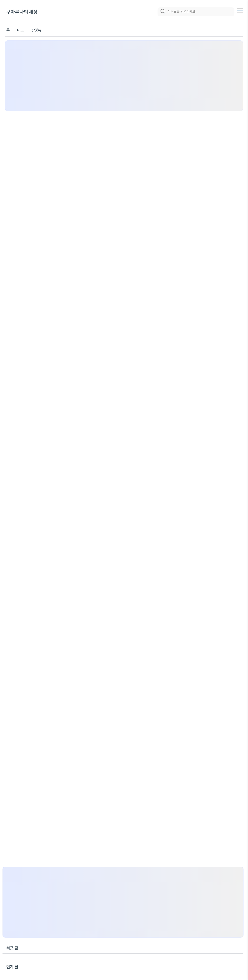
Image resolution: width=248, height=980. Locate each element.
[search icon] (163, 12)
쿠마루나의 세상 (22, 12)
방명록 (36, 30)
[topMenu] (240, 10)
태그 (20, 30)
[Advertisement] (124, 76)
